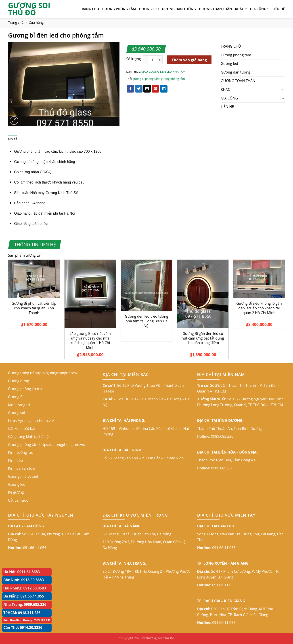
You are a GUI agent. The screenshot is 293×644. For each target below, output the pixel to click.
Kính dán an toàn (22, 468)
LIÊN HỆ (279, 9)
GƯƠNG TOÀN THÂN (215, 9)
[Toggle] (283, 90)
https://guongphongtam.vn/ (62, 445)
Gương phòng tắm (119, 9)
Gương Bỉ (16, 397)
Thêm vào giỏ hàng (189, 60)
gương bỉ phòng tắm (146, 79)
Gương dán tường (179, 9)
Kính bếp (15, 460)
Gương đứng (19, 381)
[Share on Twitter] (139, 89)
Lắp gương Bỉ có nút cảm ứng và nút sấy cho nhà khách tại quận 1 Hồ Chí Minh (90, 341)
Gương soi (17, 413)
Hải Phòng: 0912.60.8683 (25, 588)
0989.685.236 (222, 436)
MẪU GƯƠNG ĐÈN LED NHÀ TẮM (163, 72)
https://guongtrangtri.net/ (56, 373)
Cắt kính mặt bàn (22, 429)
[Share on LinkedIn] (164, 89)
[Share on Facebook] (130, 89)
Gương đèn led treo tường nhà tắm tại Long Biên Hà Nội (146, 321)
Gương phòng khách (25, 389)
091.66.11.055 (35, 548)
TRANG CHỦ (90, 9)
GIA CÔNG (260, 9)
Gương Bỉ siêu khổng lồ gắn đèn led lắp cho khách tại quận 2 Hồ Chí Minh (259, 308)
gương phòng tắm (173, 79)
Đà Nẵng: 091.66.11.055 (24, 596)
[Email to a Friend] (147, 89)
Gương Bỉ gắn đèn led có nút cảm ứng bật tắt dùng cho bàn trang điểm (203, 338)
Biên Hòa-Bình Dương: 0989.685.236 (27, 620)
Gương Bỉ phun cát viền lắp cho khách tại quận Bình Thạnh (34, 308)
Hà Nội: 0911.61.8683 (22, 572)
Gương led (149, 9)
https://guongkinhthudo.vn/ (31, 421)
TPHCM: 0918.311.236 (22, 613)
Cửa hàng (36, 22)
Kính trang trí (19, 405)
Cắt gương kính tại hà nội (29, 437)
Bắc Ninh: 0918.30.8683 (24, 580)
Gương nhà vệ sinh (24, 476)
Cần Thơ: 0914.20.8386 (23, 627)
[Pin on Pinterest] (155, 89)
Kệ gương (16, 492)
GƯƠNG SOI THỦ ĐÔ (29, 9)
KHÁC (241, 9)
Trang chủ (16, 22)
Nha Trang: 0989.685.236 (25, 604)
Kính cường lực (20, 452)
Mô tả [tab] (13, 139)
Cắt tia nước (18, 500)
